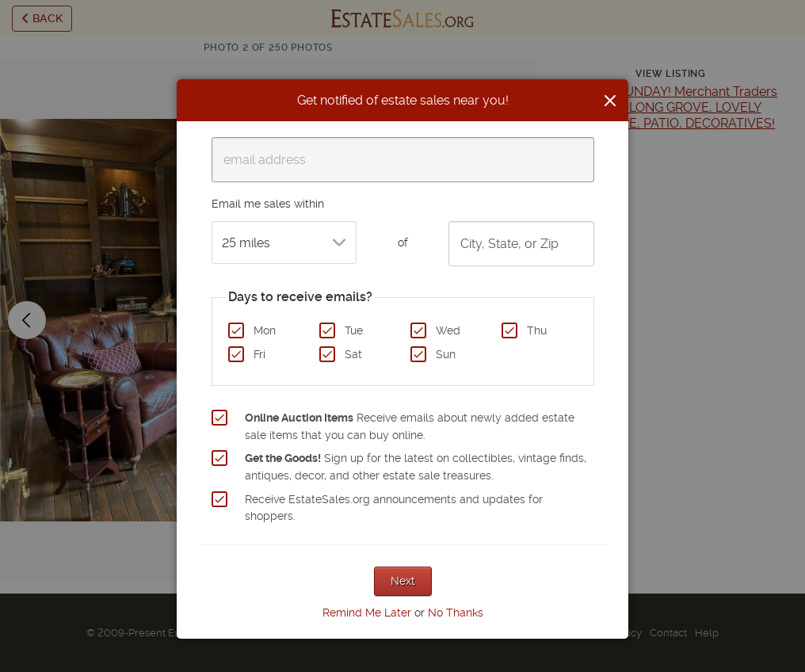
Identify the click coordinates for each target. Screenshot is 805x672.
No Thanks (456, 613)
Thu (537, 330)
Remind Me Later (367, 613)
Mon (265, 330)
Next (403, 581)
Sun (446, 354)
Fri (259, 354)
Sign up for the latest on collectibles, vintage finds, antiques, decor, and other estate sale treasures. (416, 467)
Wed (448, 330)
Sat (353, 354)
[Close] (610, 101)
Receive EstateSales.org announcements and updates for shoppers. (394, 508)
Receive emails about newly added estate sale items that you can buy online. (410, 426)
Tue (354, 330)
